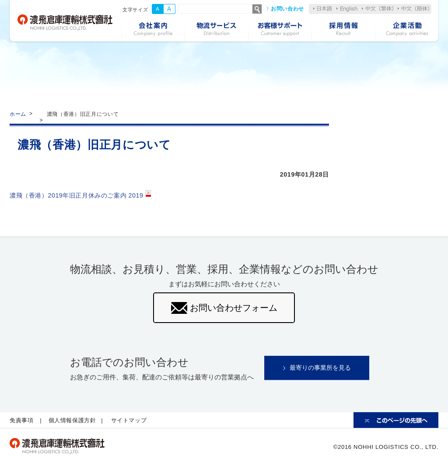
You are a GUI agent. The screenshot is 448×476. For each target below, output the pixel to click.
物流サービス (216, 30)
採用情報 (343, 30)
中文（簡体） (413, 9)
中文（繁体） (378, 9)
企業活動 (407, 30)
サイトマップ (129, 421)
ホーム (18, 114)
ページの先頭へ (396, 421)
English (347, 9)
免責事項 (22, 421)
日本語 (323, 9)
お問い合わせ (287, 9)
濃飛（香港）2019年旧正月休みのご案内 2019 (77, 195)
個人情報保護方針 (72, 421)
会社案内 (153, 30)
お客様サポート (280, 30)
